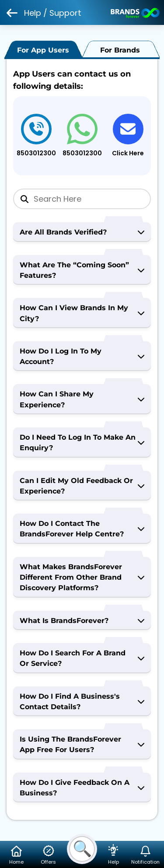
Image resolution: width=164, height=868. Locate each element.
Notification (145, 855)
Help (113, 855)
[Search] (82, 199)
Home (17, 855)
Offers (49, 855)
